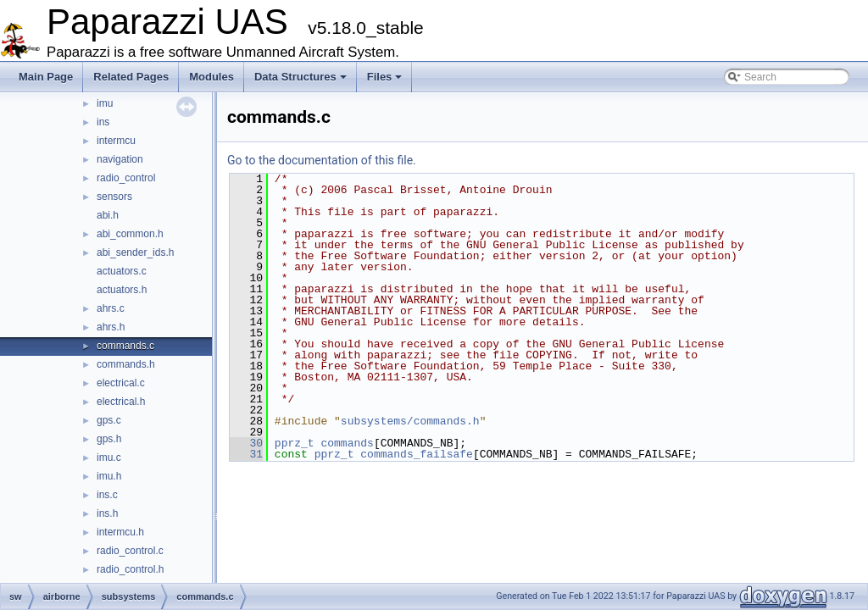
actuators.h (122, 290)
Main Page (46, 77)
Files (385, 77)
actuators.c (122, 271)
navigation (120, 159)
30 (246, 443)
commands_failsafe (417, 454)
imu (105, 103)
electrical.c (121, 383)
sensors (114, 197)
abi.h (108, 215)
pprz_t (295, 443)
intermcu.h (120, 532)
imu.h (109, 476)
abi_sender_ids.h (135, 252)
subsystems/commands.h (410, 421)
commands (347, 443)
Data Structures (300, 77)
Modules (211, 77)
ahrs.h (111, 327)
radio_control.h (130, 569)
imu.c (109, 457)
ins (103, 122)
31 (246, 454)
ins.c (107, 495)
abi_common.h (130, 234)
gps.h (109, 439)
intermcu (116, 141)
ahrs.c (111, 308)
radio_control (126, 178)
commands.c (125, 346)
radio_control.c (130, 551)
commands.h (126, 364)
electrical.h (121, 402)
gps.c (109, 420)
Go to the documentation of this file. (322, 160)
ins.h (107, 513)
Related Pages (131, 77)
